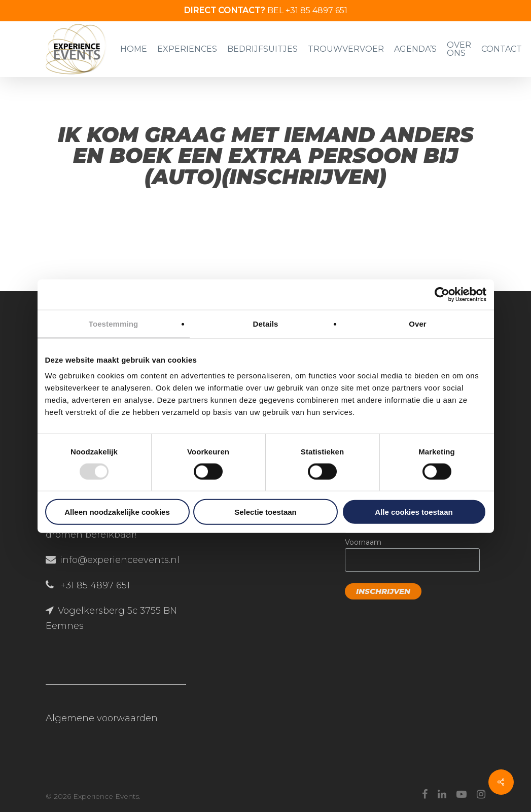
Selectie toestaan (265, 512)
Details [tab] (266, 323)
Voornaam (363, 542)
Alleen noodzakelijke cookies (117, 512)
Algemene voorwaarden (102, 718)
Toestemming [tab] (114, 323)
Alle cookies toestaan (414, 512)
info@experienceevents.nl (120, 560)
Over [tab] (418, 323)
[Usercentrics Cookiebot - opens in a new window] (442, 294)
